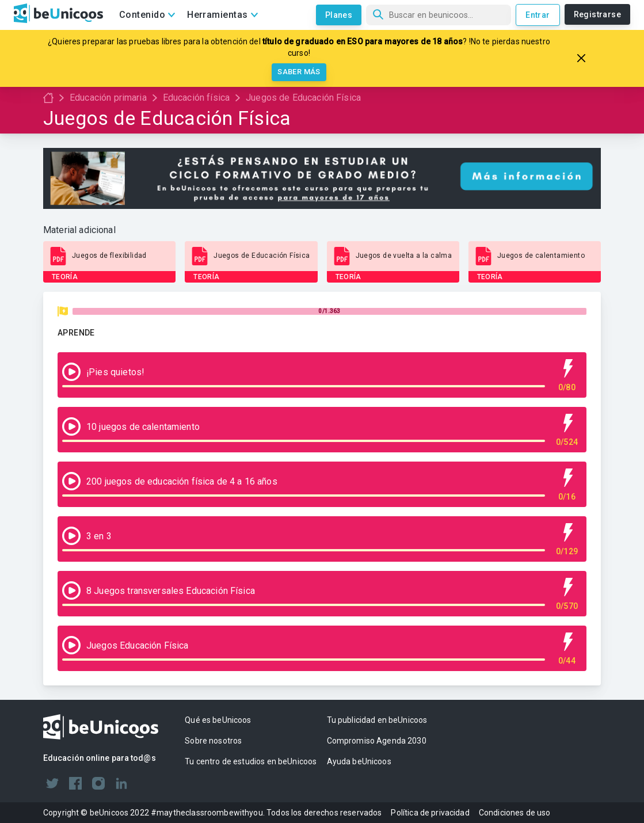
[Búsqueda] (439, 15)
